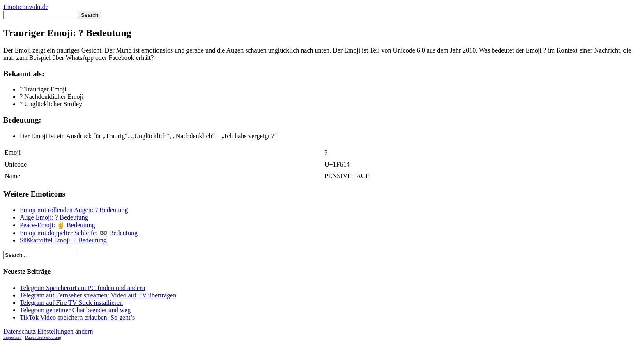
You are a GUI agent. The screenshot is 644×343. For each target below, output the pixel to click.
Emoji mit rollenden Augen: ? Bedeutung (74, 210)
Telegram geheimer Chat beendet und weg (75, 310)
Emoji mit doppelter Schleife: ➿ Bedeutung (79, 233)
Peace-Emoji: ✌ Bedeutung (57, 225)
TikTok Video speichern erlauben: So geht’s (77, 317)
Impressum (12, 337)
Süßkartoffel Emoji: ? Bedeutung (63, 240)
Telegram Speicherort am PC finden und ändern (82, 288)
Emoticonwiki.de (26, 7)
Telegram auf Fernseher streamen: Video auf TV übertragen (98, 295)
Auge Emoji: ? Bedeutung (54, 217)
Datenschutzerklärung (43, 337)
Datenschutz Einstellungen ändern (48, 331)
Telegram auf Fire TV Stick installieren (71, 303)
